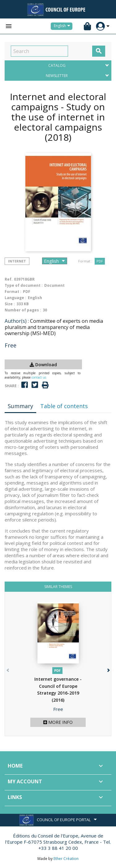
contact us (39, 377)
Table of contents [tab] (64, 406)
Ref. (9, 279)
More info (58, 722)
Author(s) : (17, 321)
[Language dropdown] (63, 26)
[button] (108, 669)
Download (43, 365)
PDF (100, 261)
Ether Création (66, 859)
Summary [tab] (20, 406)
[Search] (39, 51)
